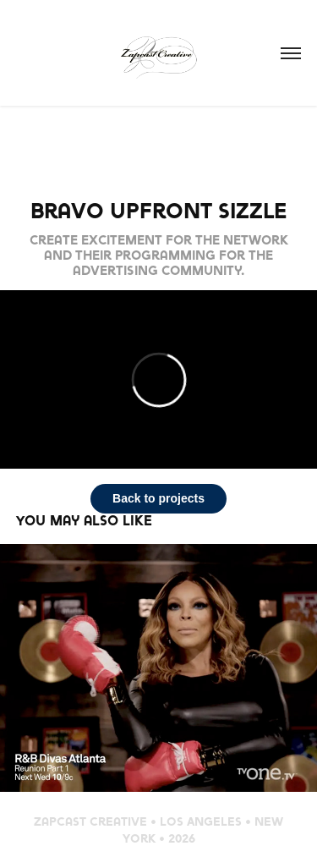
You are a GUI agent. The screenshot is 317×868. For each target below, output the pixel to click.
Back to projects (158, 498)
